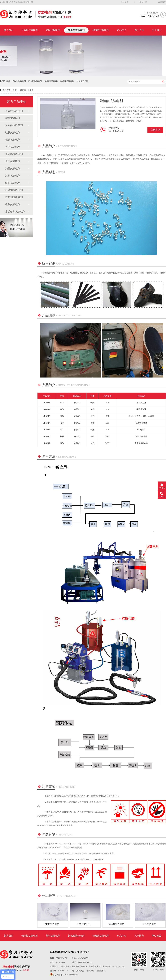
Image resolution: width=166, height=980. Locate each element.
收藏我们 (162, 2)
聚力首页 (9, 30)
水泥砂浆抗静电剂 (15, 212)
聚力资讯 (139, 30)
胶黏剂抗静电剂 (14, 197)
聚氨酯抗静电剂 (76, 30)
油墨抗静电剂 (13, 168)
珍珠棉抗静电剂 (14, 154)
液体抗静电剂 (13, 161)
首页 (15, 90)
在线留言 (125, 2)
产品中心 (122, 30)
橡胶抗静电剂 (13, 140)
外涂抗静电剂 (13, 147)
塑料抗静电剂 (53, 30)
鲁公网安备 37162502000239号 (66, 975)
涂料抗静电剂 (13, 176)
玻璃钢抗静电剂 (14, 190)
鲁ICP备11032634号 (66, 971)
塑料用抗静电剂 (35, 81)
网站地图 (143, 2)
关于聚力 (157, 30)
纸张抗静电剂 (13, 204)
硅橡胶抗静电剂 (101, 30)
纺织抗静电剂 (13, 183)
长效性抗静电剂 (30, 30)
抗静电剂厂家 (82, 81)
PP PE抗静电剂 (149, 924)
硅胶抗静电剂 (13, 132)
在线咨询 (155, 130)
